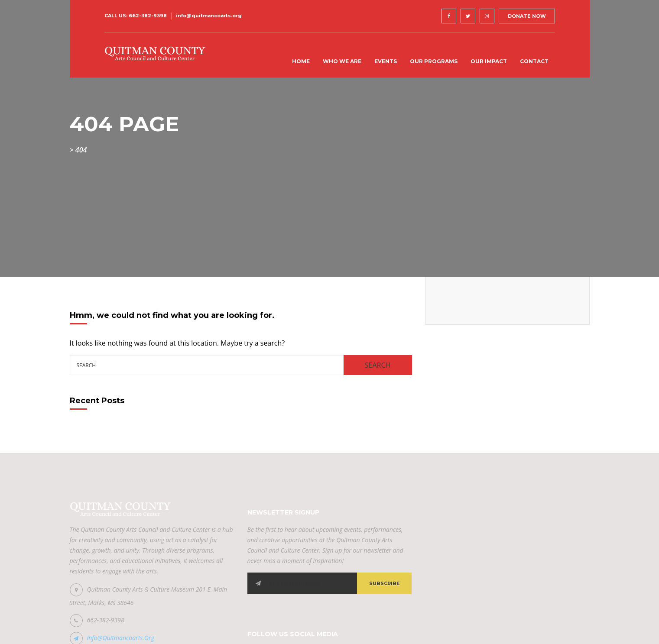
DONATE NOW (527, 16)
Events (386, 61)
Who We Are (342, 61)
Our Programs (434, 61)
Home (301, 61)
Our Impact (489, 61)
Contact (534, 61)
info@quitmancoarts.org (209, 16)
